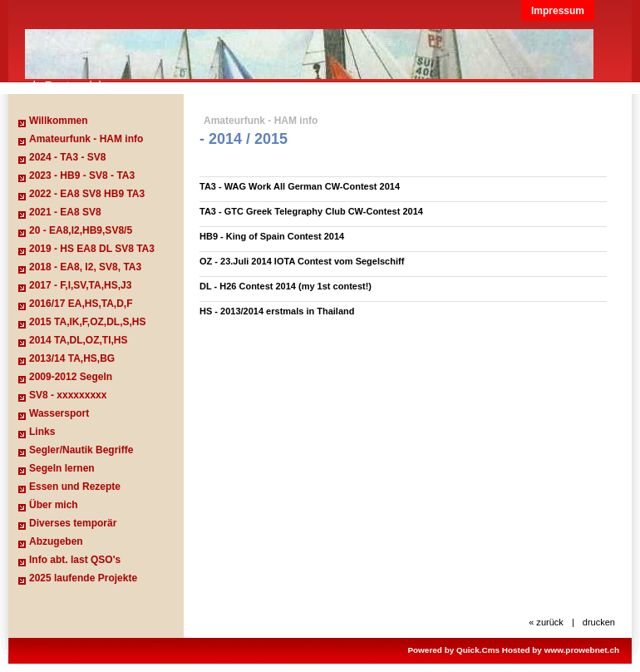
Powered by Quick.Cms (453, 650)
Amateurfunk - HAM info (86, 139)
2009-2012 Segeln (71, 377)
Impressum (558, 11)
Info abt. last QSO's (75, 560)
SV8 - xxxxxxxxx (68, 395)
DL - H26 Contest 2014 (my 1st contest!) (286, 286)
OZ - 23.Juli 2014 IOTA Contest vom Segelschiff (302, 261)
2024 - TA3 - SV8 (67, 157)
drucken (599, 622)
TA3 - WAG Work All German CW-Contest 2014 (300, 186)
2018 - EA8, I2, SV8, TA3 (85, 267)
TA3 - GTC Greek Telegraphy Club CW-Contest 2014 (311, 211)
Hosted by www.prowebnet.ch (561, 650)
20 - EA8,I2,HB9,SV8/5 (81, 230)
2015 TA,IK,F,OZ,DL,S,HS (87, 322)
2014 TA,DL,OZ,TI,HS (78, 340)
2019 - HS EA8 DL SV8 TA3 (92, 249)
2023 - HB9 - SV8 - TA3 (82, 175)
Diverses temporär (73, 523)
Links (42, 432)
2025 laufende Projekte (83, 578)
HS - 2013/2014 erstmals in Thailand (277, 311)
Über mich (54, 505)
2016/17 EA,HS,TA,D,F (81, 304)
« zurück (546, 622)
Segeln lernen (62, 468)
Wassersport (59, 413)
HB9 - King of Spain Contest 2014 (272, 236)
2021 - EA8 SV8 (65, 212)
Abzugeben (56, 541)
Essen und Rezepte (75, 487)
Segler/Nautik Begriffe (81, 450)
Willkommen (59, 121)
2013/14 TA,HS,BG (72, 358)
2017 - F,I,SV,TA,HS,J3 (80, 285)
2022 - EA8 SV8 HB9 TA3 (87, 194)
